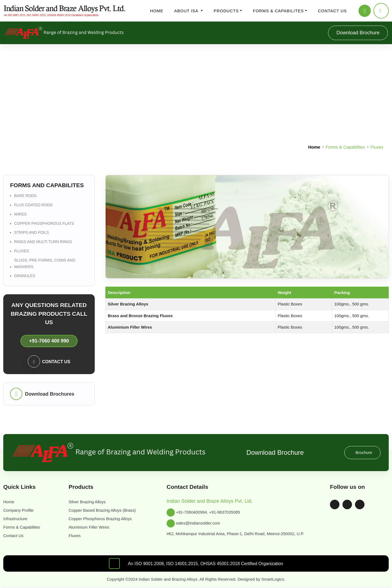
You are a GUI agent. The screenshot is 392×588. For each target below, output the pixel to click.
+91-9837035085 (228, 512)
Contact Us (15, 536)
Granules (24, 276)
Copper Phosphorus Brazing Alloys (103, 519)
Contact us (330, 11)
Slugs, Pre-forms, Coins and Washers (44, 263)
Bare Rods (25, 196)
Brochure (363, 452)
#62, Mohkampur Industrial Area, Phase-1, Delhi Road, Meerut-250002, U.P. (240, 534)
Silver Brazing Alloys (88, 502)
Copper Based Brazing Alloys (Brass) (105, 510)
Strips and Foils (31, 232)
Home (158, 11)
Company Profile (20, 510)
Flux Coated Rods (33, 205)
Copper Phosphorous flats (43, 223)
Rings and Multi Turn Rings (43, 242)
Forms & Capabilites (277, 11)
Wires (20, 214)
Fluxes (21, 251)
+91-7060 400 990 (49, 341)
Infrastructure (17, 519)
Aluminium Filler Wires (90, 527)
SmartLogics (279, 579)
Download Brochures (50, 394)
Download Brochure (355, 33)
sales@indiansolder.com (200, 523)
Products (226, 11)
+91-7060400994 (192, 512)
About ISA (188, 11)
